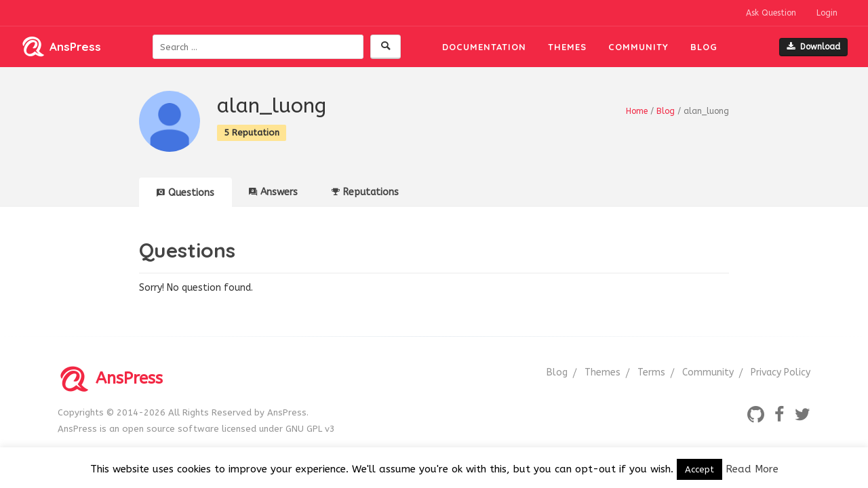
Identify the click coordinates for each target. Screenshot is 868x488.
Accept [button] (699, 469)
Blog (704, 47)
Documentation (484, 47)
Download (813, 47)
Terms (651, 372)
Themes (567, 47)
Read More (752, 469)
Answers (273, 192)
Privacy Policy (781, 372)
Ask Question (771, 13)
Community (638, 47)
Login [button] (827, 13)
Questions (185, 193)
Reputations (365, 192)
